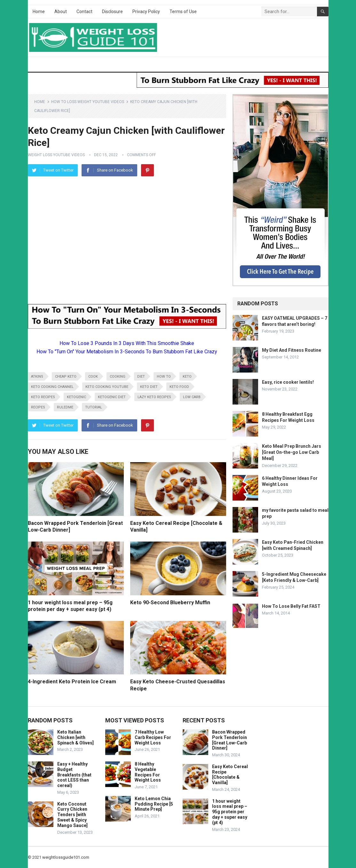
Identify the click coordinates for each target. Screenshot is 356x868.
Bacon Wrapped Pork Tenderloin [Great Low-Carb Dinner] (229, 740)
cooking (118, 377)
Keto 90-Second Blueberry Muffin (170, 603)
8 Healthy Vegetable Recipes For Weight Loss (148, 772)
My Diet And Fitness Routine (292, 350)
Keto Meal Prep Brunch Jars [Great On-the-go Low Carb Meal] (292, 452)
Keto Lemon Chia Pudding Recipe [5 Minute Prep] (154, 804)
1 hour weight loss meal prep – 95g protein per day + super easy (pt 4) (230, 812)
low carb (192, 397)
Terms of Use (183, 12)
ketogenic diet (112, 397)
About (61, 12)
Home (39, 12)
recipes (38, 407)
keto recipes (43, 397)
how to (164, 377)
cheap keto (66, 377)
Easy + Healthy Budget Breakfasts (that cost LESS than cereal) (74, 775)
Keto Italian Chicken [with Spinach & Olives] (75, 737)
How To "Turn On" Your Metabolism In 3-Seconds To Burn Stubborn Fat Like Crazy (127, 352)
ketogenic (76, 397)
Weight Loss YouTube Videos (56, 155)
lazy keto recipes (154, 397)
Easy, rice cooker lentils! (288, 382)
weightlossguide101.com (66, 857)
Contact (84, 12)
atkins (37, 377)
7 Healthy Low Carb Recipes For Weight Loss (153, 737)
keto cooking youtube (107, 387)
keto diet (149, 387)
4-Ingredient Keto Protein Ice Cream (72, 682)
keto (187, 377)
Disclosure (112, 12)
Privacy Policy (146, 12)
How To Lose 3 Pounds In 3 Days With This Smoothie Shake (127, 343)
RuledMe (65, 407)
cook (93, 377)
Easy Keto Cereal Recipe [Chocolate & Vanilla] (230, 775)
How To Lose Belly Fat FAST (291, 606)
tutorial (94, 407)
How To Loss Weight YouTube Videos (88, 102)
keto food (179, 387)
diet (141, 377)
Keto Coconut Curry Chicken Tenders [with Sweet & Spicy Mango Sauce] (72, 815)
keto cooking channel (52, 387)
